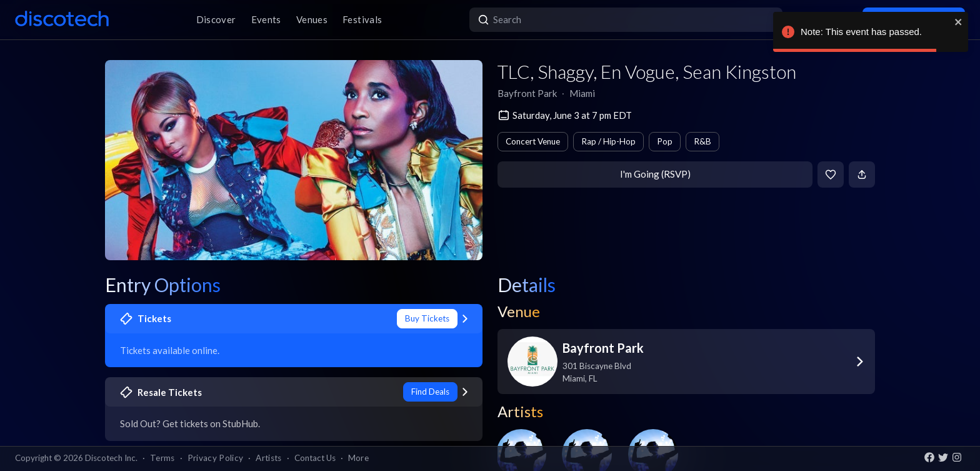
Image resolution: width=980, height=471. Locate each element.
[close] (959, 22)
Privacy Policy (216, 458)
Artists (268, 458)
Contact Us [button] (315, 458)
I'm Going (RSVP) (655, 174)
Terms (162, 458)
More (358, 458)
